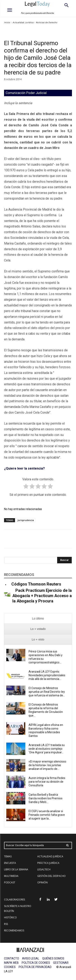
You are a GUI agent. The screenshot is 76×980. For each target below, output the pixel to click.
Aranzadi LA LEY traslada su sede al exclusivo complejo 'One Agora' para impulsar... (47, 749)
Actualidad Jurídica (23, 22)
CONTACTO (12, 958)
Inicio (7, 22)
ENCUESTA (10, 863)
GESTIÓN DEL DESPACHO (51, 876)
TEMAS (8, 856)
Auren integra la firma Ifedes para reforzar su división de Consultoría (47, 782)
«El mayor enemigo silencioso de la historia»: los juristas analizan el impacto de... (47, 765)
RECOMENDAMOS (14, 930)
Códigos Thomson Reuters (36, 584)
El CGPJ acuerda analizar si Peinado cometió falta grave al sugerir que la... (47, 815)
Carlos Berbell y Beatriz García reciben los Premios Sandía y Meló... (45, 798)
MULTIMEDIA (11, 876)
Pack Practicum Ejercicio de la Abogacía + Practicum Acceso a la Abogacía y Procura (42, 596)
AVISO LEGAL (31, 958)
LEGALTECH (44, 869)
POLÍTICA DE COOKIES (36, 963)
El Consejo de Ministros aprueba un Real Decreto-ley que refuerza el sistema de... (47, 692)
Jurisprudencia (26, 520)
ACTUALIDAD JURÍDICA (50, 856)
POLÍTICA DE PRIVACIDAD (35, 967)
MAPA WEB (11, 963)
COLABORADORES (14, 900)
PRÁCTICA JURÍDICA (48, 863)
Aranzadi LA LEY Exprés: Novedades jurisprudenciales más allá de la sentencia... (47, 675)
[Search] (64, 560)
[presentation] (38, 619)
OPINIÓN (42, 882)
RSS (6, 924)
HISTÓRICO (10, 917)
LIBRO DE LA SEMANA (16, 869)
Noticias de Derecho (47, 22)
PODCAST (10, 882)
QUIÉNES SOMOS (53, 958)
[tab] (38, 619)
